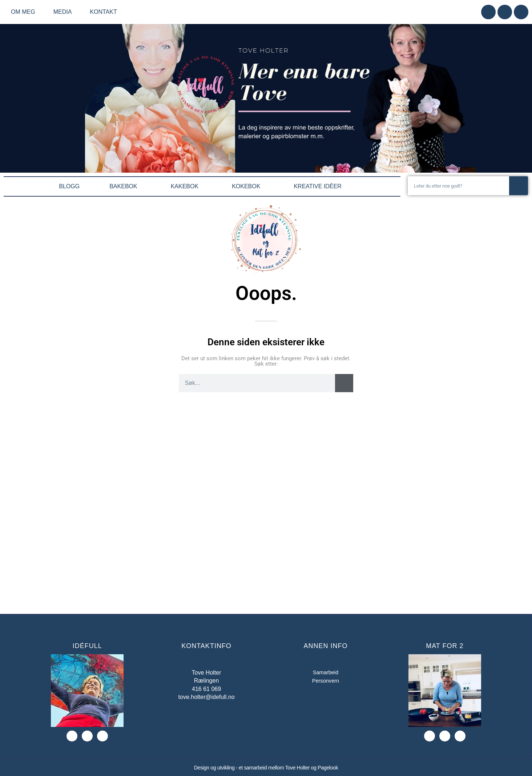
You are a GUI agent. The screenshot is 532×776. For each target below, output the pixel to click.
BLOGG (69, 186)
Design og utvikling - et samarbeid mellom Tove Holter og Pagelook (266, 767)
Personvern (326, 682)
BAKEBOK (125, 186)
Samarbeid (325, 673)
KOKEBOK (248, 186)
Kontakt (103, 12)
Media (65, 12)
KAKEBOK (186, 186)
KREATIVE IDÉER (319, 186)
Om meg (25, 12)
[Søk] (519, 186)
